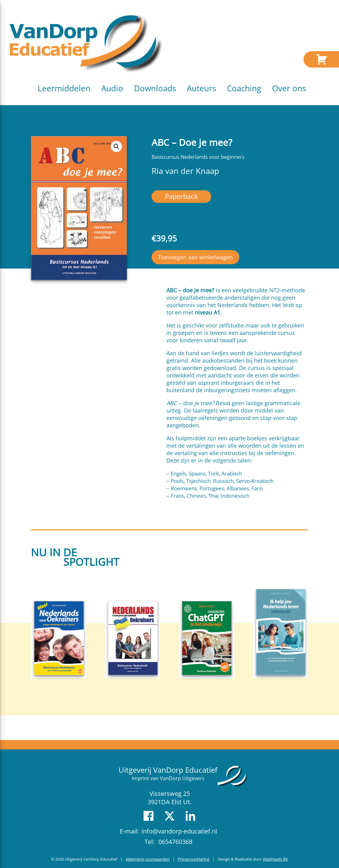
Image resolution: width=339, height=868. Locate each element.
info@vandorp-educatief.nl (179, 831)
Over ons (289, 88)
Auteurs (201, 88)
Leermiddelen (64, 88)
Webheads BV (275, 859)
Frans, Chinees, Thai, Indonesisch (210, 496)
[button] (116, 146)
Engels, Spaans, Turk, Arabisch (206, 473)
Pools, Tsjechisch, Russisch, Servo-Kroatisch (222, 481)
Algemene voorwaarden (148, 859)
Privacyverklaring (194, 859)
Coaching (244, 88)
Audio (112, 88)
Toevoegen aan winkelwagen (195, 257)
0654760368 (175, 842)
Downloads (155, 88)
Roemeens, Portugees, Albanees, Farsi (217, 488)
